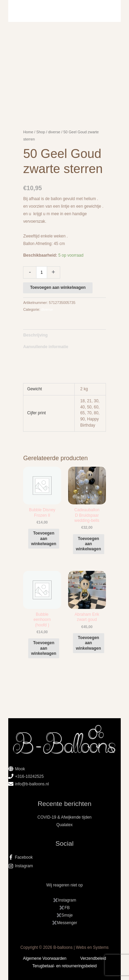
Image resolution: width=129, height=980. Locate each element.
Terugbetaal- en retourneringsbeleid (64, 966)
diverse (54, 132)
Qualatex (64, 825)
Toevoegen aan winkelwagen (58, 287)
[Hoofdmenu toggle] (64, 11)
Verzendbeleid (93, 958)
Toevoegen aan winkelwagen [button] (44, 538)
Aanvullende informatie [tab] (46, 347)
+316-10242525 (29, 776)
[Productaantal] (41, 272)
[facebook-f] (65, 857)
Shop (41, 132)
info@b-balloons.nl (32, 784)
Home (28, 132)
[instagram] (65, 866)
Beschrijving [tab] (35, 335)
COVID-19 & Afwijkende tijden (64, 817)
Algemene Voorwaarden (45, 958)
